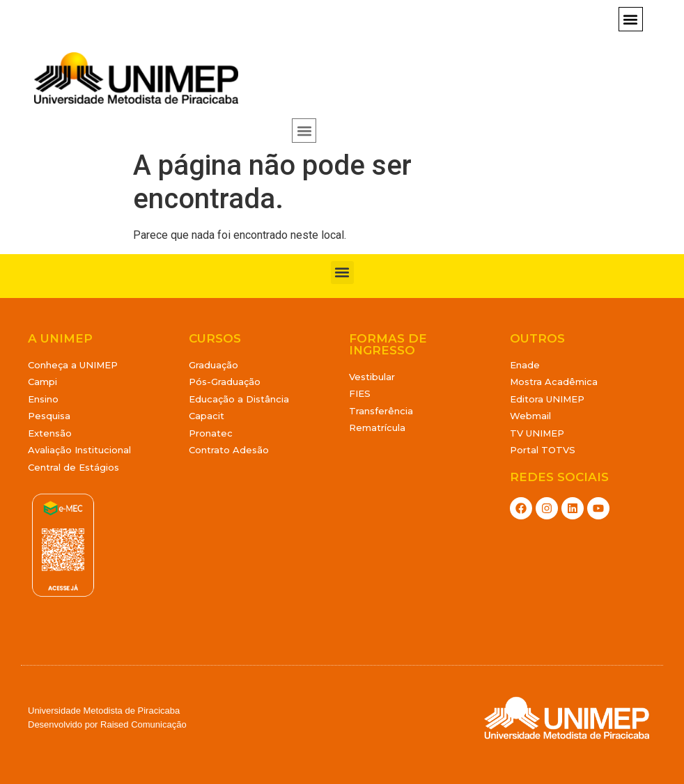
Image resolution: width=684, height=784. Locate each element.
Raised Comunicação (143, 724)
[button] (631, 19)
